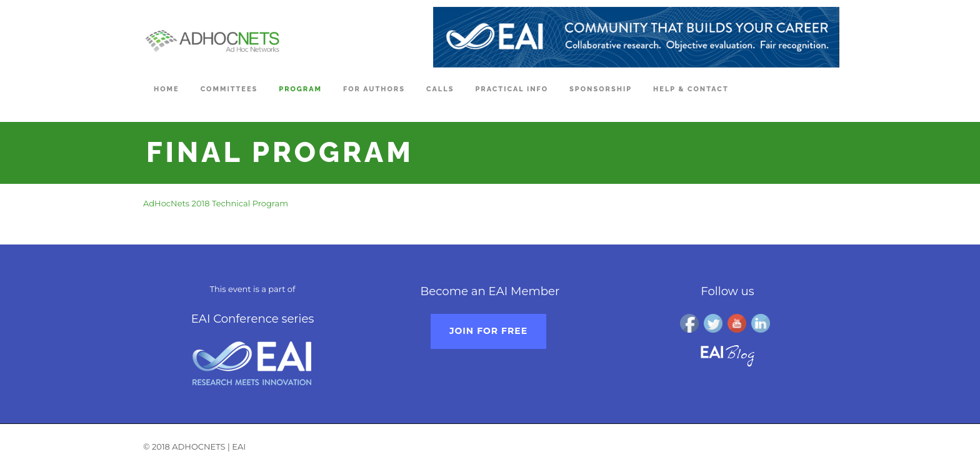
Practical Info (512, 89)
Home (167, 89)
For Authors (374, 89)
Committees (229, 89)
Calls (440, 89)
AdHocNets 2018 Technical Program (216, 203)
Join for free (488, 331)
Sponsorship (601, 89)
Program (300, 89)
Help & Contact (691, 89)
